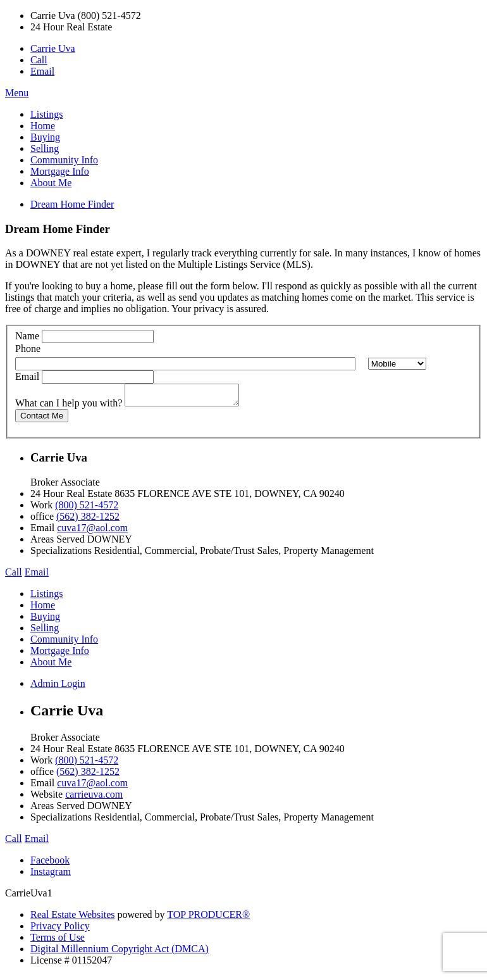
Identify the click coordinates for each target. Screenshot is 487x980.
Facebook (50, 864)
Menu (17, 93)
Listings (47, 114)
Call (39, 60)
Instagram (51, 875)
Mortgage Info (60, 171)
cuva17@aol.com (92, 531)
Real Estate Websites (73, 918)
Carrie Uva (53, 48)
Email (42, 71)
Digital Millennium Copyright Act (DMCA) (120, 952)
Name (27, 336)
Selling (45, 148)
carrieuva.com (94, 798)
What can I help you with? (69, 407)
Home (43, 126)
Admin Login (58, 687)
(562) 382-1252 (88, 520)
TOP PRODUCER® (208, 918)
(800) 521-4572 (87, 509)
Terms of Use (58, 941)
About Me (51, 183)
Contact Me (42, 419)
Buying (45, 137)
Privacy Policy (60, 930)
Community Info (64, 160)
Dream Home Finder (72, 204)
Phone (28, 349)
